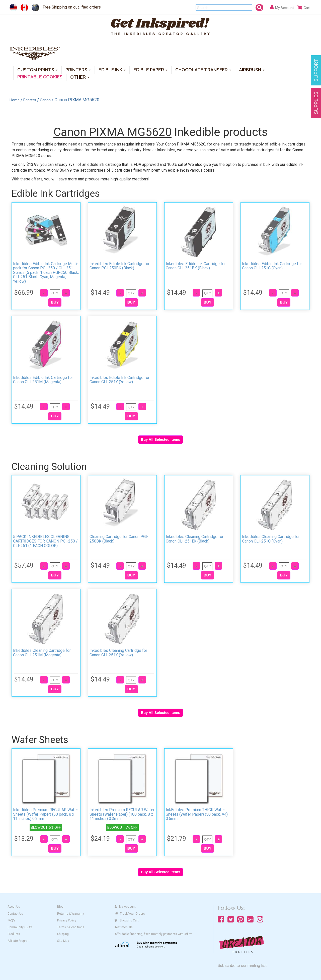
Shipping (63, 934)
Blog (60, 907)
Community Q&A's (20, 927)
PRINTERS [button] (78, 69)
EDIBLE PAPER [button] (150, 69)
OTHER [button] (80, 77)
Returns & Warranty (71, 914)
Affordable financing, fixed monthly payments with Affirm (153, 934)
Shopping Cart (127, 920)
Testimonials (124, 927)
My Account (125, 907)
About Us (14, 907)
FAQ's (12, 920)
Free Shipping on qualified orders (72, 7)
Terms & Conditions (71, 927)
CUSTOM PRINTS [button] (37, 69)
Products (14, 934)
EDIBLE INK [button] (112, 69)
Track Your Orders (130, 914)
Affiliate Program (19, 941)
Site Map (63, 941)
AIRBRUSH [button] (252, 69)
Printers (30, 100)
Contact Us (15, 914)
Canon (45, 100)
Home (15, 100)
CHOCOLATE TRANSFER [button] (203, 69)
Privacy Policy (67, 920)
